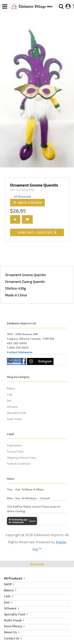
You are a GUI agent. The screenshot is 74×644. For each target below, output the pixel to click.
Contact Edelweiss (20, 352)
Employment (14, 445)
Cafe (10, 394)
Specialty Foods (17, 413)
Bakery (11, 388)
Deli (9, 401)
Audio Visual (14, 419)
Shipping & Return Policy (22, 458)
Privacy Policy (15, 451)
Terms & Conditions (19, 464)
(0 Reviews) (22, 196)
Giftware (12, 407)
